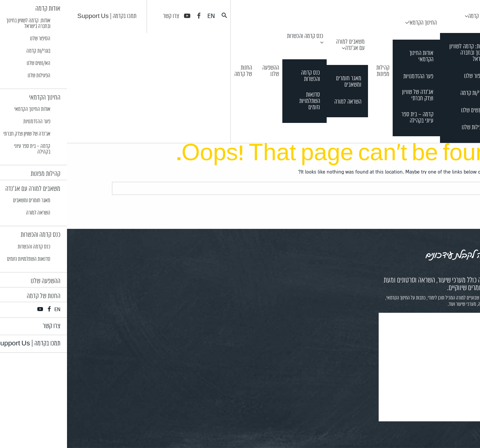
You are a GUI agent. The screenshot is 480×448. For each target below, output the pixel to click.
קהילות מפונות (316, 71)
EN (144, 16)
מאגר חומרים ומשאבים (282, 82)
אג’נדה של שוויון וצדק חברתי (351, 96)
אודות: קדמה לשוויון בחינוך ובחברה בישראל (401, 53)
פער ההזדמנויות (351, 77)
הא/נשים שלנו (407, 111)
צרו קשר (104, 16)
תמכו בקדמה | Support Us (40, 16)
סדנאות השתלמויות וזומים (243, 101)
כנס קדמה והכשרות (238, 36)
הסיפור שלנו (409, 76)
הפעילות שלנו (407, 128)
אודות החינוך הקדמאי (354, 57)
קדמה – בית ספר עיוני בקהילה (350, 118)
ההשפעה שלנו (204, 71)
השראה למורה (281, 102)
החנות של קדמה (176, 71)
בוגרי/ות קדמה (407, 93)
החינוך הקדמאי (355, 23)
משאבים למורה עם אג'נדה (283, 45)
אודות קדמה (412, 16)
